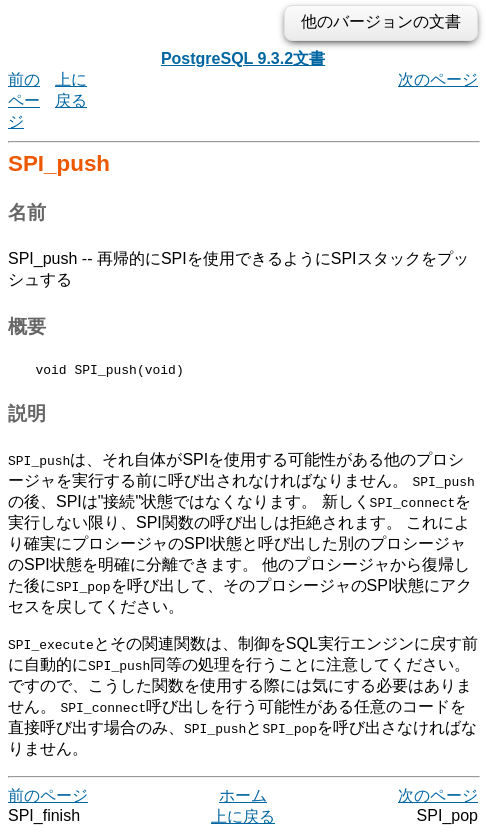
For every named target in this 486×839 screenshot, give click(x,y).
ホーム (243, 798)
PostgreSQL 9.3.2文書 (243, 58)
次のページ (438, 79)
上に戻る (243, 819)
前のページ (24, 100)
